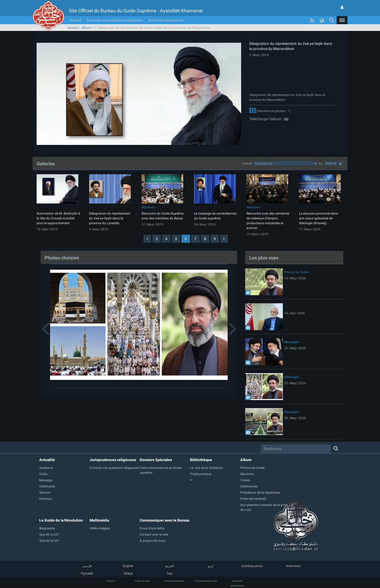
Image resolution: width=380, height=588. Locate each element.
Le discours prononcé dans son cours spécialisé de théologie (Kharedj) (319, 218)
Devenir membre (174, 581)
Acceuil (75, 20)
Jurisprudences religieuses (113, 460)
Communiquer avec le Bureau (165, 520)
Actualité (47, 460)
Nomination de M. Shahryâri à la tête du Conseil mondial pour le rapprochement (58, 218)
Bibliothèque (201, 460)
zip (285, 119)
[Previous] (147, 239)
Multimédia (99, 520)
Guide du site (142, 581)
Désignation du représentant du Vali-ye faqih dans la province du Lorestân (110, 218)
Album (86, 28)
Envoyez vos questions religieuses (115, 20)
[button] (342, 20)
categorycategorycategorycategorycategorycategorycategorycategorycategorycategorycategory (286, 163)
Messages (291, 342)
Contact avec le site (206, 581)
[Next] (224, 239)
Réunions (148, 207)
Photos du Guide (296, 272)
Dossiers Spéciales (156, 460)
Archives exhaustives (166, 20)
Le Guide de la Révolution (61, 520)
